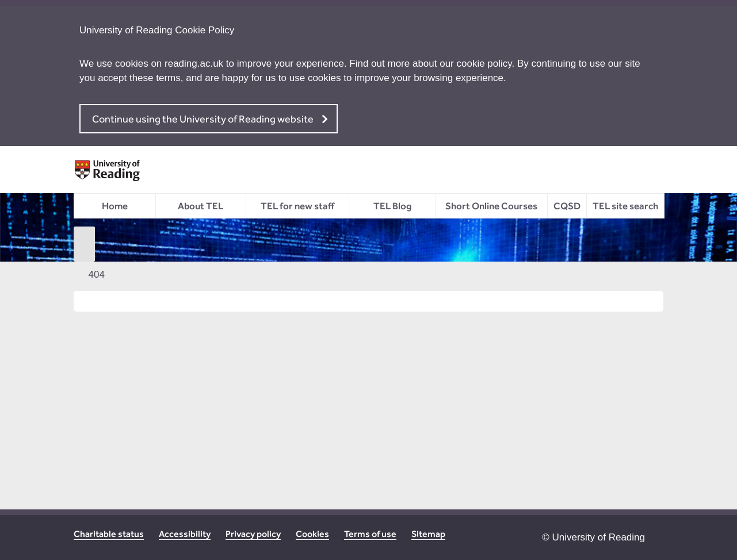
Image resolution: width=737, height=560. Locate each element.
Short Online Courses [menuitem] (491, 206)
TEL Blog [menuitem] (392, 206)
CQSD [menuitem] (567, 206)
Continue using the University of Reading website (203, 119)
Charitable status (109, 534)
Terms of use (370, 534)
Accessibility (185, 534)
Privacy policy (253, 534)
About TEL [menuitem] (201, 206)
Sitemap (428, 534)
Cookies (312, 534)
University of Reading (598, 537)
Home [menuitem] (115, 206)
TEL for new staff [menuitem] (297, 206)
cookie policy (484, 64)
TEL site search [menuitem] (625, 206)
